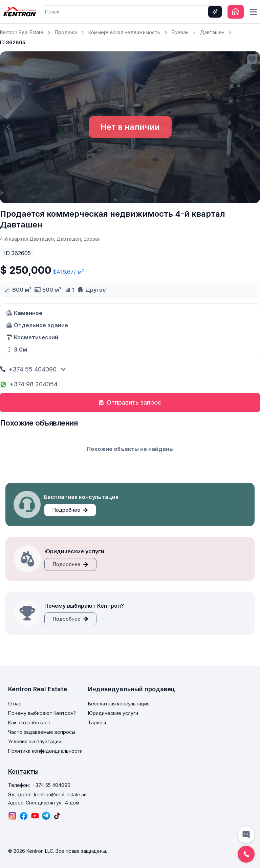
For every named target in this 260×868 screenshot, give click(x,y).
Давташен (212, 32)
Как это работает (29, 722)
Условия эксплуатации (35, 741)
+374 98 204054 (29, 384)
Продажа (66, 32)
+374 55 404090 (28, 369)
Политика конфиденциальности (45, 751)
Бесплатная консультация (119, 704)
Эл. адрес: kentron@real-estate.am (48, 794)
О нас (15, 704)
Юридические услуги (113, 713)
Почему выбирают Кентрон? (42, 713)
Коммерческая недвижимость (124, 32)
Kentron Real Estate (22, 32)
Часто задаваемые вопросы (42, 732)
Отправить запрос (130, 402)
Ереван (180, 32)
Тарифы (97, 722)
